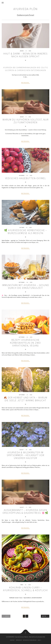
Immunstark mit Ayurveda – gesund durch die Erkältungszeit (25, 287)
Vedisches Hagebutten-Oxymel (25, 178)
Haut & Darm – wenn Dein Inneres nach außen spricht (25, 55)
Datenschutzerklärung (30, 640)
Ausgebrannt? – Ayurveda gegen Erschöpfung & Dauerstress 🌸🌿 (26, 511)
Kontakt (12, 640)
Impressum (19, 640)
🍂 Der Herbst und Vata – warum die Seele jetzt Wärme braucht (25, 399)
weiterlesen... (25, 83)
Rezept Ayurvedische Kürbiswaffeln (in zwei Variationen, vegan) (25, 343)
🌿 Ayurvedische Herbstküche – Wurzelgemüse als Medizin (26, 232)
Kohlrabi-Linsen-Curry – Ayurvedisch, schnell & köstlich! (25, 589)
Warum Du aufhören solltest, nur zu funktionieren (25, 121)
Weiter (44, 616)
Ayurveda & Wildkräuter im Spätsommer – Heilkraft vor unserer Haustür (25, 455)
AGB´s (39, 640)
